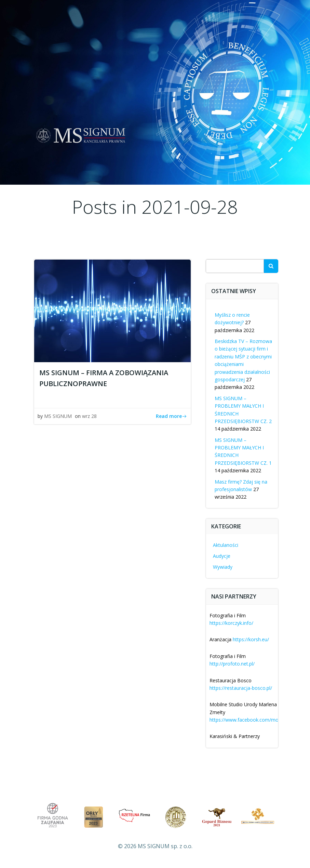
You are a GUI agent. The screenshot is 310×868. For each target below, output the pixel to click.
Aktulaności (226, 545)
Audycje (222, 556)
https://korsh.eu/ (251, 639)
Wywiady (223, 567)
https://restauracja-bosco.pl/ (241, 688)
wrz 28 (89, 416)
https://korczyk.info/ (231, 623)
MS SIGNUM (58, 416)
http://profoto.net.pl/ (232, 664)
